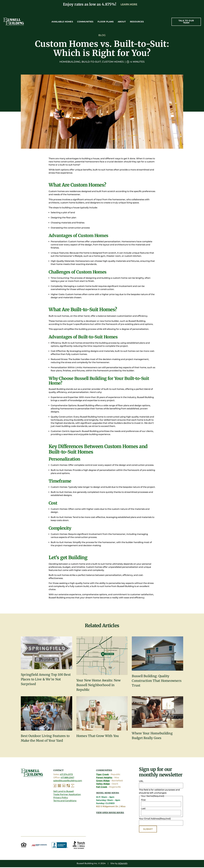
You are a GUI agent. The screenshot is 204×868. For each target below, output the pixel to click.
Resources (137, 22)
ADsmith (123, 864)
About (122, 22)
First (143, 800)
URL (141, 782)
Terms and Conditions (65, 801)
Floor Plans (106, 22)
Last (143, 809)
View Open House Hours (110, 813)
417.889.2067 (67, 778)
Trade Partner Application (67, 795)
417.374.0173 (66, 775)
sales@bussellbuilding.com (68, 781)
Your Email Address (155, 819)
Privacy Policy (61, 798)
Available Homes (62, 22)
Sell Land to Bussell (63, 792)
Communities (85, 22)
